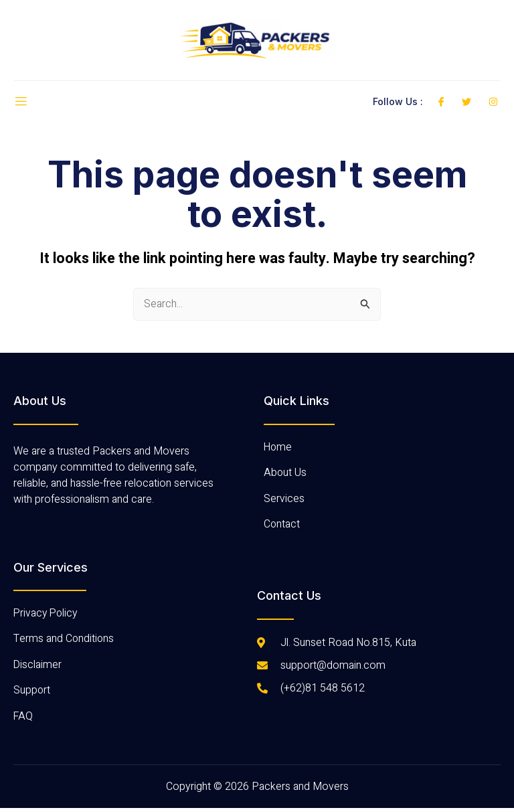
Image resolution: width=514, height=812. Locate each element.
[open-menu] (21, 102)
